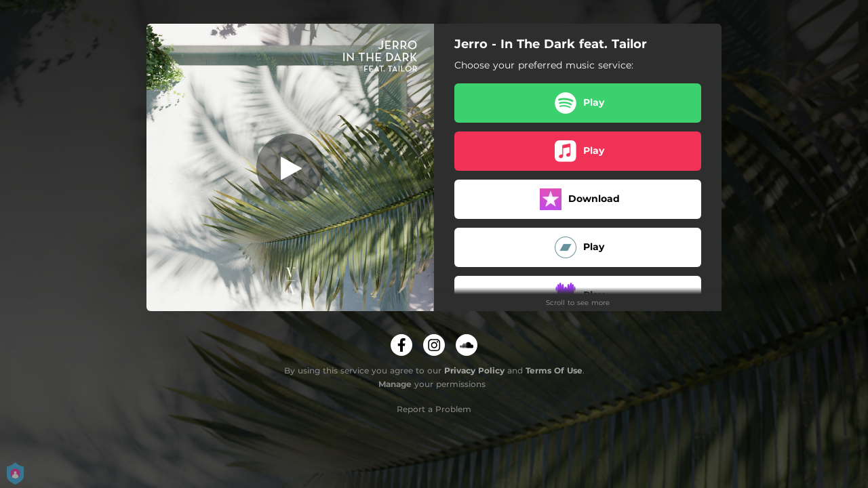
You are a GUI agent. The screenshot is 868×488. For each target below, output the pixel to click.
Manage (395, 384)
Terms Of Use (554, 370)
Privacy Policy (474, 370)
